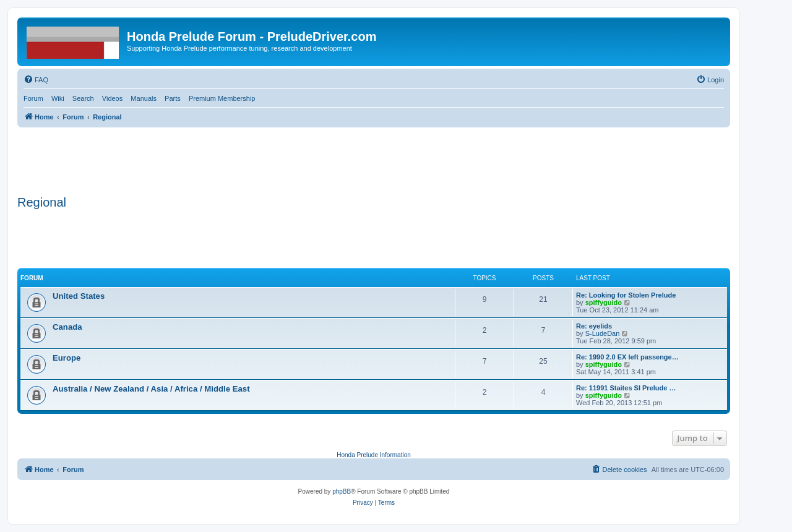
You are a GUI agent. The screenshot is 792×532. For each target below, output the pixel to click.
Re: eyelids (594, 326)
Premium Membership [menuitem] (222, 98)
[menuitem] (36, 80)
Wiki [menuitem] (58, 98)
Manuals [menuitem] (144, 98)
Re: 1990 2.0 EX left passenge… (627, 357)
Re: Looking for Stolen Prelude (626, 295)
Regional (42, 202)
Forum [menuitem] (33, 98)
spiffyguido (604, 302)
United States (79, 296)
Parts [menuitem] (173, 98)
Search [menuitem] (83, 98)
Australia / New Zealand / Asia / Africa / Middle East (151, 389)
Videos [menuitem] (112, 98)
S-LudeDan (603, 333)
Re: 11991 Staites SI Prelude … (626, 388)
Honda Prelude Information (374, 455)
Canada (67, 327)
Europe (67, 358)
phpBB (342, 491)
